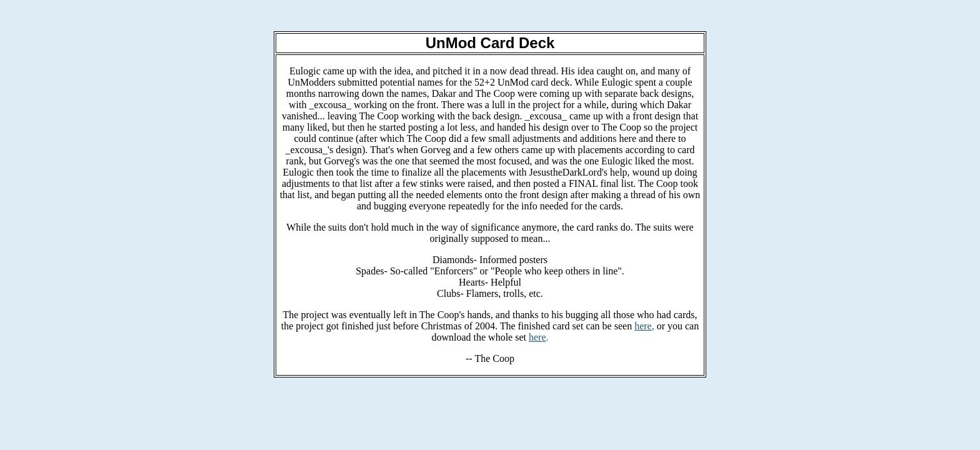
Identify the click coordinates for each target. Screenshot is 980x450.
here (643, 326)
